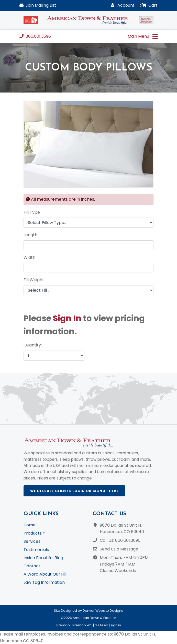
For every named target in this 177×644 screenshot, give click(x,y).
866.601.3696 (35, 36)
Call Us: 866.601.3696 (120, 540)
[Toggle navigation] (155, 37)
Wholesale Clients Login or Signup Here (74, 491)
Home (30, 525)
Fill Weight (34, 280)
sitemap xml (82, 625)
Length (30, 235)
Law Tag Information (44, 582)
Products (33, 533)
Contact (32, 566)
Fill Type (32, 212)
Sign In (67, 318)
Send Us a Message (119, 549)
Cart (149, 5)
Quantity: (33, 345)
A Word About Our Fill (45, 574)
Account (123, 5)
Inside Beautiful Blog (43, 558)
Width (29, 257)
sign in (116, 625)
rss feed (101, 625)
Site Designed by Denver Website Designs (88, 611)
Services (32, 541)
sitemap (63, 625)
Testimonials (36, 550)
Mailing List (38, 5)
